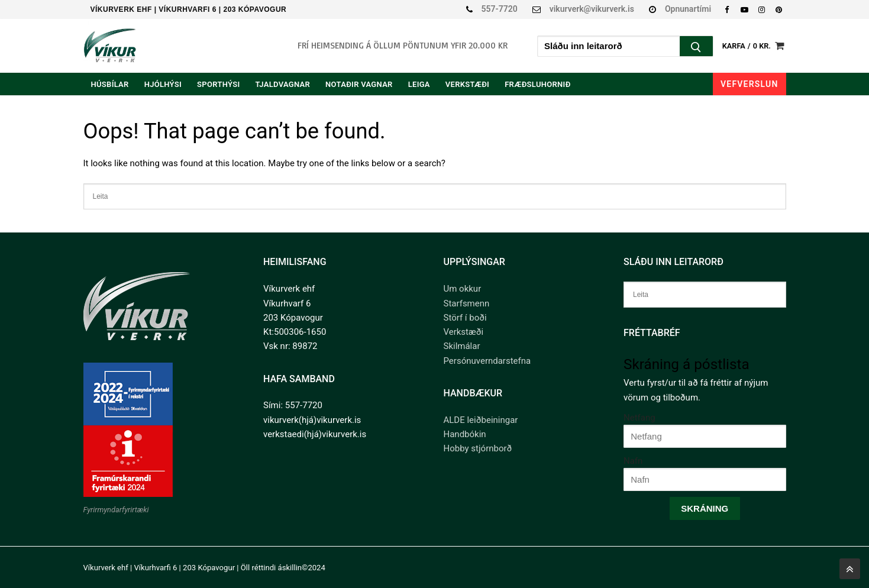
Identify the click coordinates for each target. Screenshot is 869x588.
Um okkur (463, 289)
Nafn (633, 461)
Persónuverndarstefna (487, 361)
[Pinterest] (779, 9)
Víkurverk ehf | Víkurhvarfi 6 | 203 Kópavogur (189, 9)
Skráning (705, 508)
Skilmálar (462, 346)
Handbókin (465, 434)
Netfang (639, 418)
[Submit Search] (696, 48)
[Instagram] (762, 9)
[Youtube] (744, 9)
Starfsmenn (467, 303)
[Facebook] (727, 9)
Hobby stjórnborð (478, 448)
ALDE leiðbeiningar (481, 420)
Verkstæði (464, 332)
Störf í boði (465, 318)
